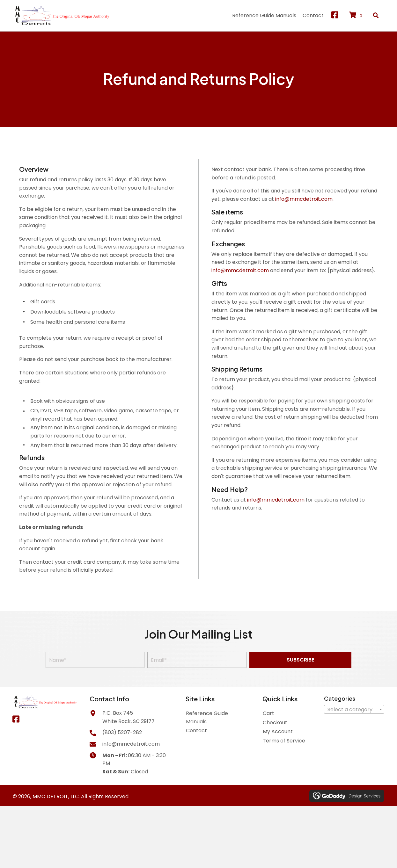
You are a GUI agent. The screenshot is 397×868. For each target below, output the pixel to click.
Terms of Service (284, 741)
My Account (278, 731)
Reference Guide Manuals (207, 717)
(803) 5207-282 (122, 732)
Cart (268, 713)
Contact (196, 731)
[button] (335, 15)
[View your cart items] (357, 16)
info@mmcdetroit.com (304, 199)
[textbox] (354, 710)
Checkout (275, 723)
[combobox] (354, 709)
